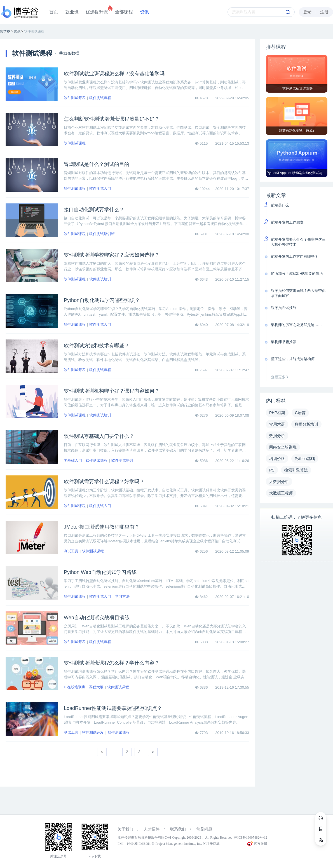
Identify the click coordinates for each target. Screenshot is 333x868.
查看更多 (281, 377)
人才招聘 (152, 829)
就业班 (72, 12)
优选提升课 (97, 12)
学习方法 (122, 596)
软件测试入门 (100, 188)
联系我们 (178, 829)
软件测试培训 (100, 279)
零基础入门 (73, 460)
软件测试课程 (100, 98)
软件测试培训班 (102, 234)
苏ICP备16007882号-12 (251, 837)
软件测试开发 (75, 98)
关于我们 (125, 829)
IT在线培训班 (75, 687)
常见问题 (204, 829)
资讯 (144, 12)
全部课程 (124, 12)
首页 (54, 12)
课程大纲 (96, 687)
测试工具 (71, 551)
